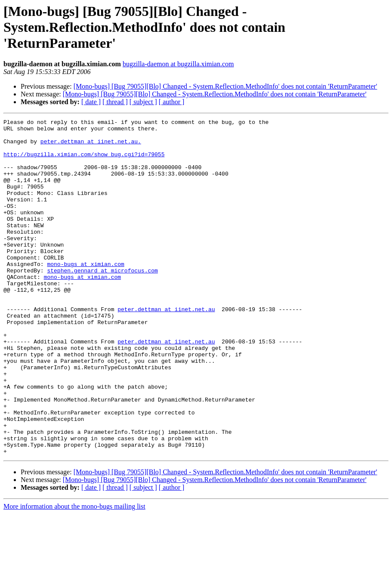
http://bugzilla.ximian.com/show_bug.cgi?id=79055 (84, 162)
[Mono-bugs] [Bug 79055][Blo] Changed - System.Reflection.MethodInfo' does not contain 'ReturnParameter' (225, 86)
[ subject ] (143, 102)
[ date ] (91, 102)
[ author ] (172, 102)
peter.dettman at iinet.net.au (166, 348)
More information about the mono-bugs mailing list (74, 573)
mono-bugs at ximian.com (85, 294)
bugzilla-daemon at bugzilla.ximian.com (178, 64)
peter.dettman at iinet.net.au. (91, 146)
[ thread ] (115, 102)
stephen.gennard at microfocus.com (102, 301)
